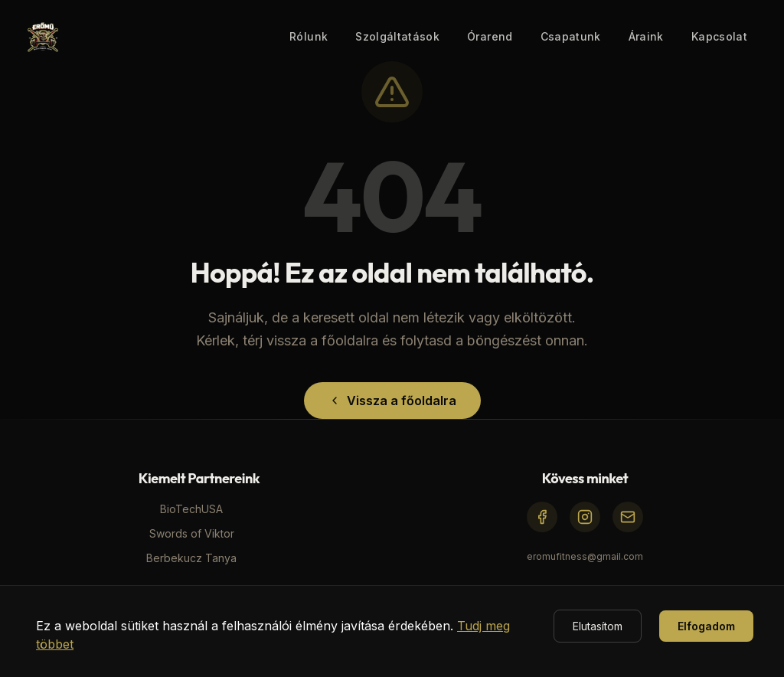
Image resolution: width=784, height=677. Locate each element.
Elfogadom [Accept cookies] (706, 626)
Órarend (490, 36)
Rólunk (309, 36)
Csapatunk (571, 36)
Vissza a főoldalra (392, 401)
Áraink (646, 36)
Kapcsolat (719, 36)
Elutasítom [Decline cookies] (598, 626)
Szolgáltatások (397, 36)
